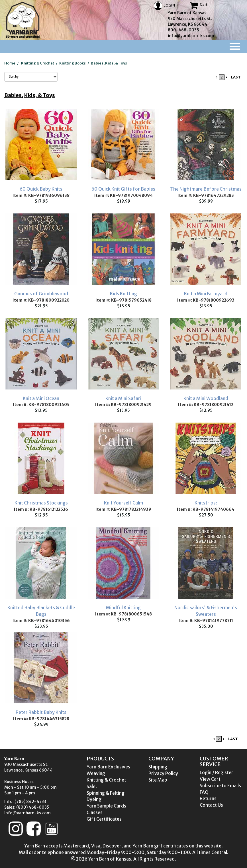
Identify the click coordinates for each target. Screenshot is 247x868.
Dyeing (94, 799)
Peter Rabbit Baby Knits (41, 712)
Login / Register (217, 772)
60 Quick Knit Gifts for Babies (123, 189)
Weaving (96, 773)
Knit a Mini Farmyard (206, 294)
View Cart (210, 779)
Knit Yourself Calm (124, 503)
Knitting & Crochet (38, 63)
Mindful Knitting (123, 607)
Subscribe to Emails (220, 786)
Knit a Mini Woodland (206, 398)
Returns (208, 798)
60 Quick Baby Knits (41, 189)
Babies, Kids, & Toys (109, 63)
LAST (236, 77)
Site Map (158, 780)
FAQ (204, 792)
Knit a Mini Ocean (41, 398)
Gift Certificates (104, 819)
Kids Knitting (124, 294)
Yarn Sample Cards (106, 806)
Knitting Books (73, 63)
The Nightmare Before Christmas (206, 189)
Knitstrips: (206, 503)
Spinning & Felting (106, 793)
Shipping (158, 767)
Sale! (92, 786)
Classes (95, 812)
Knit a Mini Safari (123, 398)
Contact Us (211, 805)
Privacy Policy (163, 773)
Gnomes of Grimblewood (41, 294)
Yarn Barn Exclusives (108, 767)
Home (10, 63)
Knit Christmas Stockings (41, 503)
